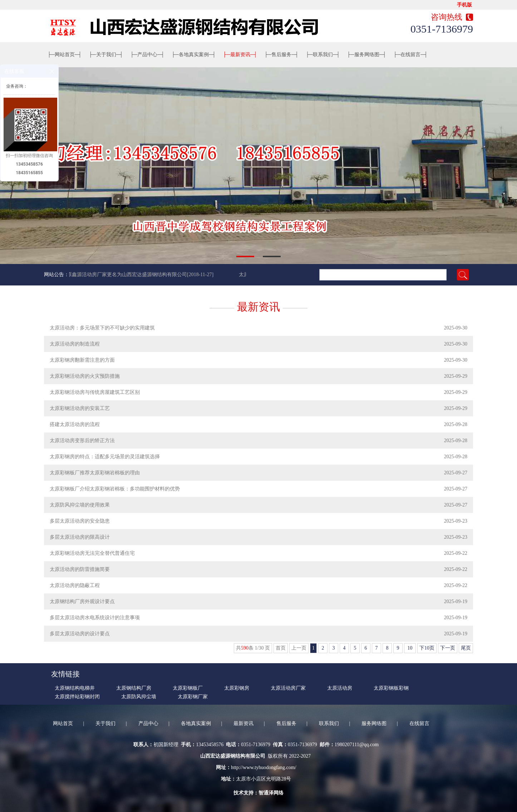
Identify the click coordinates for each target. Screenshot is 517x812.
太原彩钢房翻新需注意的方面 (82, 360)
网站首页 (65, 55)
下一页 (448, 648)
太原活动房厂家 (288, 688)
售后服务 (281, 55)
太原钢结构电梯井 (75, 688)
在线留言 (411, 55)
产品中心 (147, 55)
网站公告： (56, 275)
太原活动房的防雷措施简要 (80, 569)
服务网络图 (367, 55)
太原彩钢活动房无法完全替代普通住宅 (92, 553)
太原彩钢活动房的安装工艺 (80, 408)
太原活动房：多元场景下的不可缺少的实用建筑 (102, 328)
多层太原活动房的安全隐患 (80, 521)
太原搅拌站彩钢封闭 (77, 697)
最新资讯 (240, 55)
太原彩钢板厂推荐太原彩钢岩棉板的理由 (95, 473)
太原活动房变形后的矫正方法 (82, 441)
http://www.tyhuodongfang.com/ (264, 767)
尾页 (466, 648)
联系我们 (323, 55)
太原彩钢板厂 (188, 688)
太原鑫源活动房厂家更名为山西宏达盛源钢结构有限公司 (125, 275)
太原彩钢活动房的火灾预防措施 (85, 376)
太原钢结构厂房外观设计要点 (82, 601)
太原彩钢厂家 (193, 697)
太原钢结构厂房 (134, 688)
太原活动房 (340, 688)
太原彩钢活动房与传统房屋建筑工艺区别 (95, 392)
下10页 (427, 648)
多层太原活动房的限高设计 (80, 537)
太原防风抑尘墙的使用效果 (80, 505)
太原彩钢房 (237, 688)
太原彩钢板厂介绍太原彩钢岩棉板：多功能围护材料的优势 (115, 489)
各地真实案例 (194, 55)
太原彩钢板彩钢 (391, 688)
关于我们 (106, 55)
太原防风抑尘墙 (139, 697)
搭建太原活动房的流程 (75, 424)
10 (410, 648)
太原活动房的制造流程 (75, 344)
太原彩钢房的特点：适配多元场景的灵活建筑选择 (105, 457)
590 (245, 648)
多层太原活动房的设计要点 (80, 634)
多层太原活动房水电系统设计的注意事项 (95, 618)
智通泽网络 (271, 793)
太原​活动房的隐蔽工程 (75, 585)
